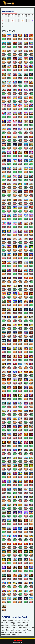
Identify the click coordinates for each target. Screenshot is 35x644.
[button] (32, 3)
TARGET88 (17, 641)
